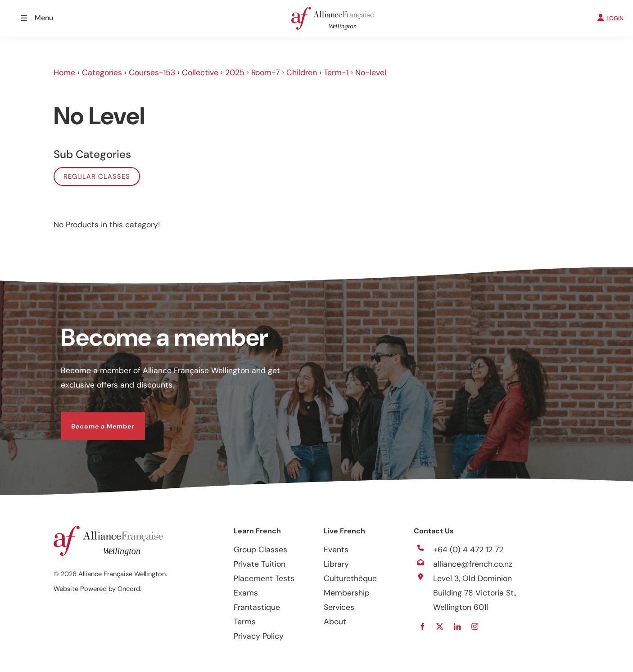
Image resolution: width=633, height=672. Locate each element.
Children (302, 72)
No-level (371, 72)
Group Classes (260, 550)
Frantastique (257, 607)
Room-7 (265, 72)
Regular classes (97, 176)
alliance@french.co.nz (473, 564)
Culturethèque (350, 578)
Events (336, 550)
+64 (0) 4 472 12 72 (468, 550)
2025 (235, 72)
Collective (200, 72)
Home (64, 72)
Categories (102, 72)
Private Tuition (260, 564)
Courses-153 (152, 72)
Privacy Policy (259, 636)
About (335, 622)
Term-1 (336, 72)
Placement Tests (264, 578)
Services (339, 607)
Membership (347, 593)
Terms (245, 622)
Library (336, 564)
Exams (246, 593)
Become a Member (93, 419)
